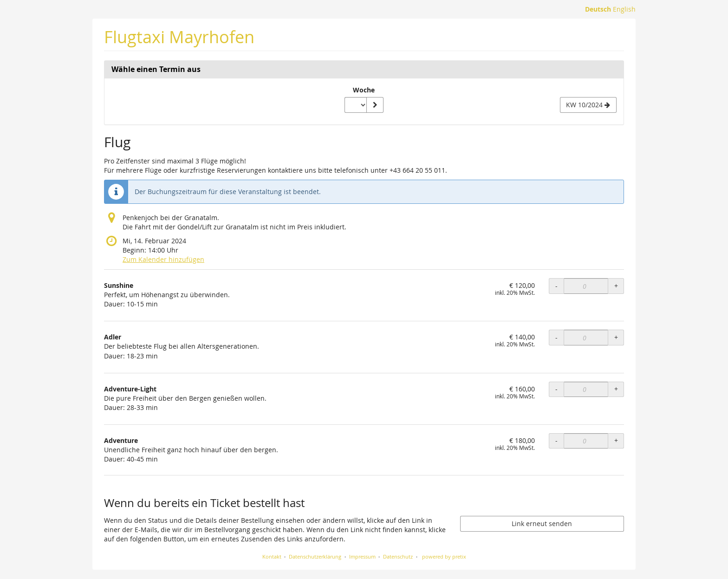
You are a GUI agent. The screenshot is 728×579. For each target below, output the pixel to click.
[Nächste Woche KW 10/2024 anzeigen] (588, 105)
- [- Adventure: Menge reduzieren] (556, 440)
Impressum (362, 556)
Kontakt (272, 556)
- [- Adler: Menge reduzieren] (556, 337)
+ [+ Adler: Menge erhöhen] (616, 337)
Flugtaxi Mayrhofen (179, 37)
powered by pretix (444, 556)
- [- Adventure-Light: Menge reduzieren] (556, 389)
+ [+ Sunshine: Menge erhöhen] (616, 286)
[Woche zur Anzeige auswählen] (356, 105)
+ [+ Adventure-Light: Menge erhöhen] (616, 389)
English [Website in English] (624, 9)
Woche (364, 90)
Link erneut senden (542, 524)
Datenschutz (398, 556)
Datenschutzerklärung (315, 556)
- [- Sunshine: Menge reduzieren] (556, 286)
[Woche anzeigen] (375, 105)
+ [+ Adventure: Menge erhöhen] (616, 440)
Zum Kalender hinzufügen (163, 259)
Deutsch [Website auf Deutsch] (598, 9)
